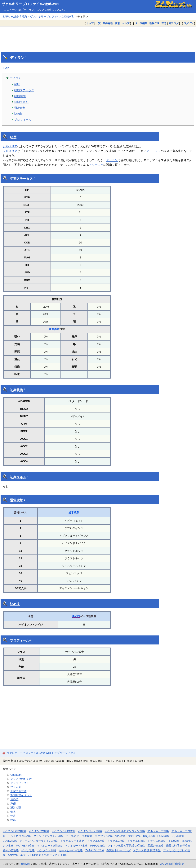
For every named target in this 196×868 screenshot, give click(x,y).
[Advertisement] (98, 36)
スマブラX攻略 (104, 836)
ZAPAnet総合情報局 (15, 17)
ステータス (25, 179)
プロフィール (23, 120)
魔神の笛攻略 (11, 850)
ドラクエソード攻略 (72, 841)
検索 (117, 23)
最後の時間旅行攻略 (178, 846)
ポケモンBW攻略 (39, 831)
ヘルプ (126, 23)
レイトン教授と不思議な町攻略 (126, 846)
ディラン (17, 58)
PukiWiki (25, 864)
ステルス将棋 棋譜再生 (147, 850)
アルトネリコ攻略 (158, 831)
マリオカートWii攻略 (49, 846)
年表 (13, 816)
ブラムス (16, 787)
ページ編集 (141, 23)
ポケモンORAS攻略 (63, 831)
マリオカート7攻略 (76, 846)
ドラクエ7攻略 (116, 841)
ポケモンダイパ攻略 (90, 831)
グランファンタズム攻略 (48, 836)
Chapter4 (16, 775)
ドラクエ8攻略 (136, 841)
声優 (13, 804)
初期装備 (20, 96)
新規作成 (154, 23)
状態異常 (54, 329)
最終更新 (108, 23)
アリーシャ (154, 151)
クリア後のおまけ (21, 779)
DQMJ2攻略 (10, 841)
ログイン (189, 23)
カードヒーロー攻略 (71, 850)
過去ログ (173, 23)
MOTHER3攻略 (25, 846)
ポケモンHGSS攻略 (14, 831)
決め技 (18, 114)
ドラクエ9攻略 (156, 841)
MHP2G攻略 (97, 846)
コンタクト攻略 (47, 850)
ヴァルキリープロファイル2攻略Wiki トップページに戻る (41, 753)
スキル (21, 477)
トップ (90, 23)
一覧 (98, 23)
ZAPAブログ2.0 (95, 850)
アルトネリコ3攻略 (19, 836)
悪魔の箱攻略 (156, 846)
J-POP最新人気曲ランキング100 (48, 855)
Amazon (13, 855)
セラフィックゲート (22, 783)
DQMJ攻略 (178, 836)
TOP (6, 68)
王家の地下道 (18, 791)
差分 (164, 23)
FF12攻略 (173, 841)
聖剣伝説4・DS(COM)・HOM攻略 (149, 836)
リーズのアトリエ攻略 (79, 836)
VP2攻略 (120, 836)
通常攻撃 (20, 108)
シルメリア (10, 146)
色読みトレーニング (118, 850)
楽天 (23, 855)
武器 (13, 820)
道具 (13, 812)
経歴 (17, 84)
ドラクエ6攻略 (96, 841)
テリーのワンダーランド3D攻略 (39, 841)
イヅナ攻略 (28, 850)
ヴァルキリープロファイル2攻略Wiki (30, 4)
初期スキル (21, 102)
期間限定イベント (21, 795)
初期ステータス (24, 90)
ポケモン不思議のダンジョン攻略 (125, 831)
